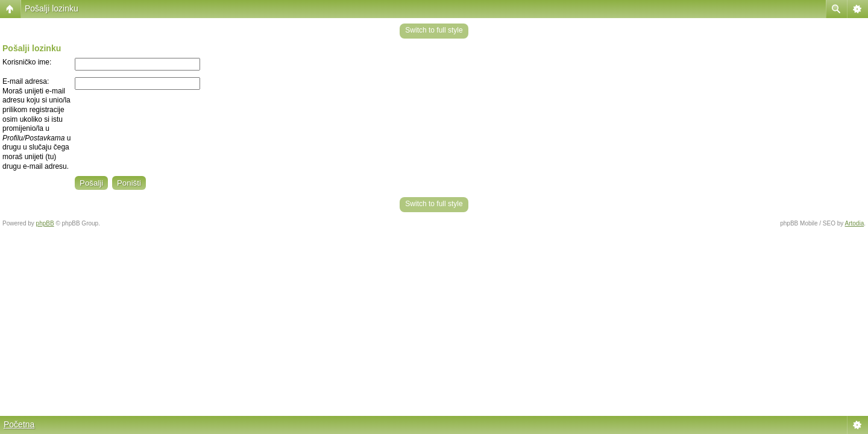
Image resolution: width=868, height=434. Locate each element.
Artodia (855, 223)
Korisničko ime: (27, 62)
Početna (19, 424)
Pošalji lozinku (52, 8)
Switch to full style (434, 30)
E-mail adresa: (26, 81)
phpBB (45, 223)
